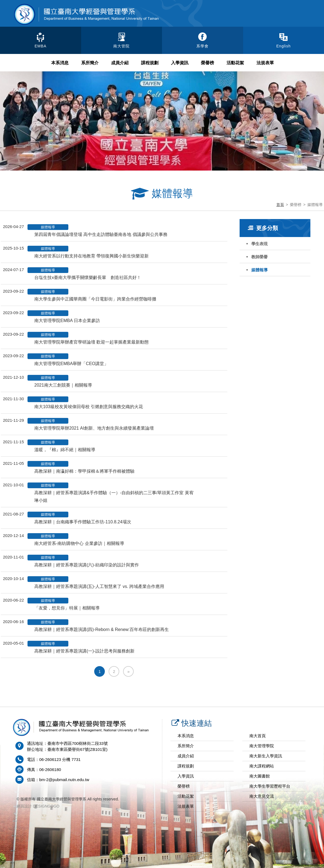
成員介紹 (120, 63)
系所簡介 (90, 63)
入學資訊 (180, 63)
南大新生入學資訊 (266, 756)
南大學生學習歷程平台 (270, 786)
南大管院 (121, 46)
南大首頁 (258, 736)
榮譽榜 (207, 63)
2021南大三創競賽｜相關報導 (63, 385)
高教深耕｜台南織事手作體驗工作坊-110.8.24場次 (83, 522)
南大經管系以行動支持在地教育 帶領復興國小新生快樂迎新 (91, 256)
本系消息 (60, 63)
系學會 (202, 46)
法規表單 (265, 63)
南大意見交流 (262, 796)
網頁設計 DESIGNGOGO (38, 806)
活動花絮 (235, 63)
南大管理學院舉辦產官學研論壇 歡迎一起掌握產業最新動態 (91, 342)
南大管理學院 (262, 746)
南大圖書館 (260, 776)
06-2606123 (50, 759)
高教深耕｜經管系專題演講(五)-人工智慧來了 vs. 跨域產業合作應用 (99, 586)
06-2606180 (50, 770)
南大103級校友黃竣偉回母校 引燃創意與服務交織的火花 (89, 407)
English (284, 46)
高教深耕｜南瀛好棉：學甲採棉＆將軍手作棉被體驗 (84, 471)
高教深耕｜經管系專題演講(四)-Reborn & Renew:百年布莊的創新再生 (102, 629)
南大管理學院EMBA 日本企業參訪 (67, 321)
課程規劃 (150, 63)
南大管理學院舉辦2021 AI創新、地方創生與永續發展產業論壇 (94, 428)
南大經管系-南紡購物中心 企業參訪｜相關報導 (79, 543)
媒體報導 (259, 270)
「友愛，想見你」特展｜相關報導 (67, 608)
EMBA (41, 46)
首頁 (280, 205)
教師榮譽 (259, 257)
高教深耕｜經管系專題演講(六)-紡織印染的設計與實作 (87, 565)
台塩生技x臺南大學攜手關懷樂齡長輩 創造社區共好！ (88, 277)
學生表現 (259, 244)
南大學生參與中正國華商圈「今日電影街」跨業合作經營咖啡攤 (95, 299)
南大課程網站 (262, 766)
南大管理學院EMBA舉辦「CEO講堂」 (71, 364)
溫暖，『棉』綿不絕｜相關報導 (65, 450)
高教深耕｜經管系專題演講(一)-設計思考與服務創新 (84, 651)
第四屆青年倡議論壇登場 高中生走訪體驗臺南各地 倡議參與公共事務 (101, 234)
